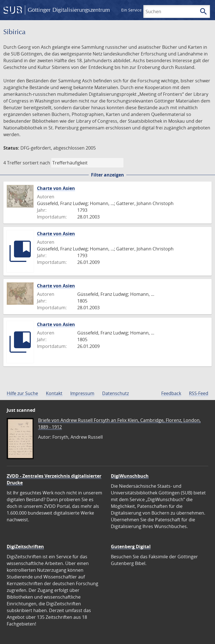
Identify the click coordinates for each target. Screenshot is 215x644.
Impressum (82, 393)
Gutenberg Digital (131, 547)
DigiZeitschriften (25, 547)
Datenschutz (115, 393)
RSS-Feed (199, 393)
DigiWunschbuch (130, 476)
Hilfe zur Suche (22, 393)
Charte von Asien (56, 188)
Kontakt (54, 393)
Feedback (171, 393)
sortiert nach (36, 163)
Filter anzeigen (107, 175)
